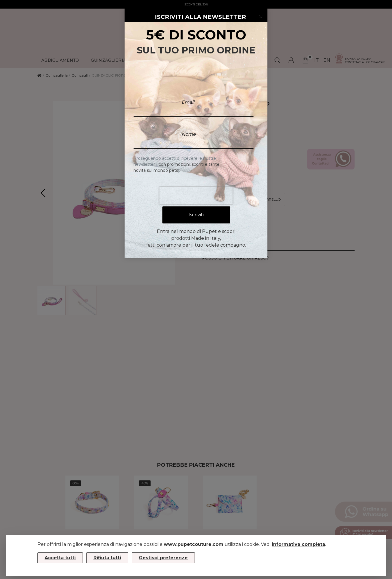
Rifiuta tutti (107, 558)
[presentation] (196, 182)
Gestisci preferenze (163, 558)
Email (188, 89)
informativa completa (298, 544)
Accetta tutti (60, 558)
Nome (189, 121)
